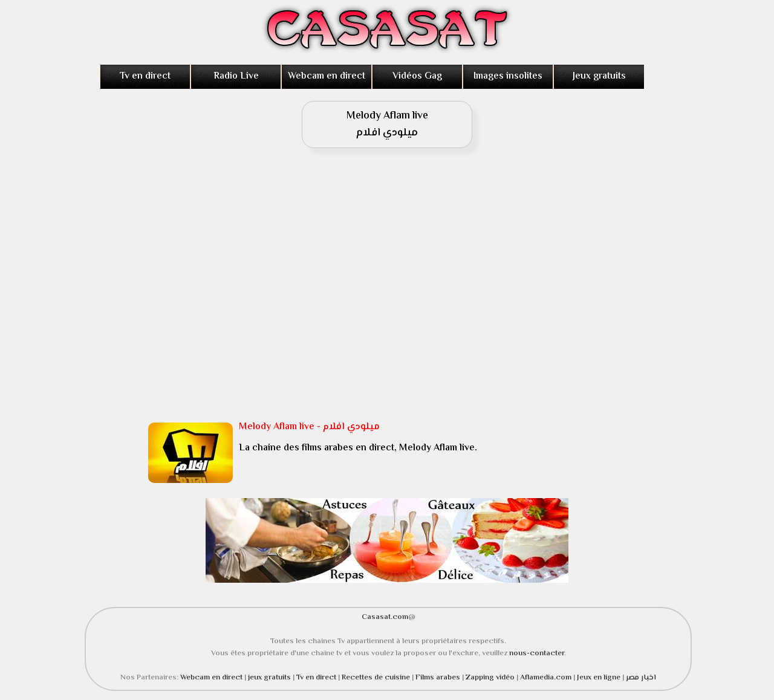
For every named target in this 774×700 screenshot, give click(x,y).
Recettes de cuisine (376, 678)
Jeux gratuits (599, 76)
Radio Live (236, 76)
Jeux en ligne (599, 678)
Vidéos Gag (417, 76)
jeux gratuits (270, 678)
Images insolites (508, 76)
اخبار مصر (641, 678)
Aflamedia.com (546, 678)
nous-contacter (537, 653)
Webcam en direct (327, 76)
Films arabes (439, 678)
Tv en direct (145, 76)
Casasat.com (385, 617)
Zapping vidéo (491, 678)
